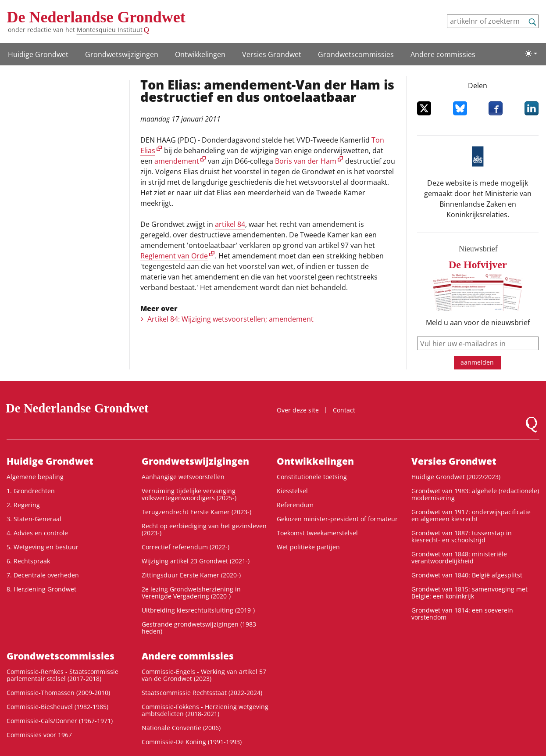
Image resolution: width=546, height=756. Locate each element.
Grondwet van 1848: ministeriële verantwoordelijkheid (459, 557)
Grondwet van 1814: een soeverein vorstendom (462, 614)
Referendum (295, 505)
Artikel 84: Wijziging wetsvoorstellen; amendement (230, 319)
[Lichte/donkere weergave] (531, 54)
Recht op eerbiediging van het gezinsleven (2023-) (204, 529)
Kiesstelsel (292, 491)
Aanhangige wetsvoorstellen (183, 477)
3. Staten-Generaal (34, 519)
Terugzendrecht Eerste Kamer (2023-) (196, 512)
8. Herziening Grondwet (41, 589)
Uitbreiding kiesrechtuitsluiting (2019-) (198, 610)
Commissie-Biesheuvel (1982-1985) (57, 707)
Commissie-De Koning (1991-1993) (192, 742)
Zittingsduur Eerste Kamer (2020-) (191, 575)
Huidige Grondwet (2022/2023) (456, 477)
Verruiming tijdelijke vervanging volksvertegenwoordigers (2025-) (189, 494)
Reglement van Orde (174, 256)
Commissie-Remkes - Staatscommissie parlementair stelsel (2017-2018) (62, 675)
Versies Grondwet (272, 54)
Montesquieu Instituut (110, 30)
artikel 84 (230, 224)
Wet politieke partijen (308, 547)
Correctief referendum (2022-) (186, 547)
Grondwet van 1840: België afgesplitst (467, 575)
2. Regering (23, 505)
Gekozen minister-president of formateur (337, 519)
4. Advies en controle (37, 533)
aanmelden (477, 362)
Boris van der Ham (306, 161)
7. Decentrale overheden (43, 575)
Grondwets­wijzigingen (122, 54)
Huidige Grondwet (38, 54)
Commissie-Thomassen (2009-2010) (58, 693)
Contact (344, 410)
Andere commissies (443, 54)
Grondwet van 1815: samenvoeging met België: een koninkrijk (469, 593)
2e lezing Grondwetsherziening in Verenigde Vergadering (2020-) (191, 593)
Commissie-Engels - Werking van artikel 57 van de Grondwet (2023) (204, 675)
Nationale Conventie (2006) (181, 728)
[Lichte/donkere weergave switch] (531, 54)
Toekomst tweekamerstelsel (317, 533)
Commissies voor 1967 (39, 735)
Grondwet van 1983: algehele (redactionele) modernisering (475, 494)
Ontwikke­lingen (200, 54)
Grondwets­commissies (356, 54)
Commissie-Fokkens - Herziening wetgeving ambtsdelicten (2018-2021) (205, 710)
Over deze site (298, 410)
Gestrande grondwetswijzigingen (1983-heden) (200, 628)
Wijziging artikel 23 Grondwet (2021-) (196, 561)
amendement (177, 161)
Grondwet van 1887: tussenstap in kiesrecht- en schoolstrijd (462, 536)
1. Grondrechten (31, 491)
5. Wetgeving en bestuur (43, 547)
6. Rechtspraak (28, 561)
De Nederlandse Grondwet (96, 17)
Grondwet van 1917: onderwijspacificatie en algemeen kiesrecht (471, 515)
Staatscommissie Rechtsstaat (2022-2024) (202, 693)
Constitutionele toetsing (312, 477)
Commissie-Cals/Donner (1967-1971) (60, 721)
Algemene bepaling (35, 477)
